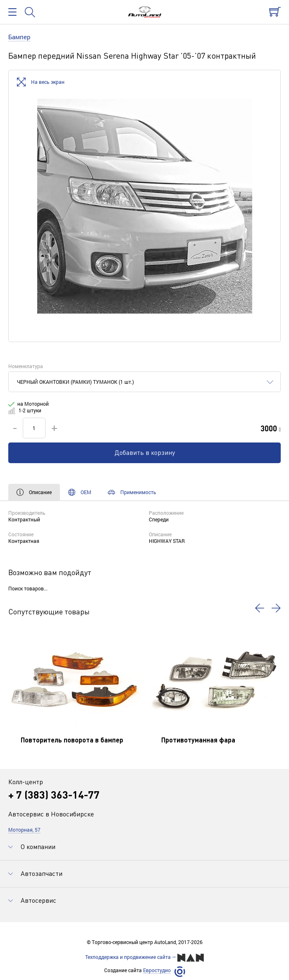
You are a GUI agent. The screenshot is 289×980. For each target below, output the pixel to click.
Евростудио (157, 970)
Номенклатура (26, 366)
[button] (260, 608)
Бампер (19, 37)
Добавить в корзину (145, 452)
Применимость (132, 492)
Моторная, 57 (24, 830)
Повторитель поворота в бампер (72, 740)
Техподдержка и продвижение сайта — (144, 958)
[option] (144, 206)
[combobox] (144, 382)
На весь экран (41, 82)
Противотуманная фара (198, 740)
